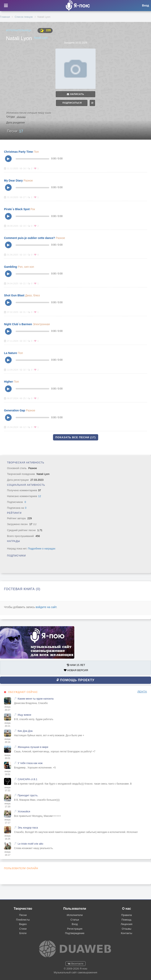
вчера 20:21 (8, 725)
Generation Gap (15, 410)
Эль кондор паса (28, 828)
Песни (15, 131)
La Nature (11, 353)
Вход (75, 924)
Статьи (75, 920)
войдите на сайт (46, 607)
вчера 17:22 (8, 789)
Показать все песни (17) (76, 437)
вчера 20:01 (8, 757)
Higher (8, 382)
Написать (75, 94)
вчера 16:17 (8, 853)
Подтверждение (75, 933)
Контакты (127, 933)
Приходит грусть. (28, 795)
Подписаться (72, 103)
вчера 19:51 (8, 773)
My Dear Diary (13, 181)
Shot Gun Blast (14, 295)
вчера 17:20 (8, 805)
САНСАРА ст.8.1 (28, 779)
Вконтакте (75, 964)
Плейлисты (23, 920)
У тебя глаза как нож (30, 763)
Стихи (23, 929)
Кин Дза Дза (25, 731)
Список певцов (24, 17)
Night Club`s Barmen (18, 324)
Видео (23, 924)
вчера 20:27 (8, 708)
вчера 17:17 (8, 821)
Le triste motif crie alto (30, 844)
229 (45, 31)
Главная (5, 17)
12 (40, 496)
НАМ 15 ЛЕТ (76, 665)
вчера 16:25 (8, 837)
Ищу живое (24, 715)
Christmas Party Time (18, 152)
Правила (127, 915)
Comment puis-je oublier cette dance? (30, 238)
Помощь (127, 920)
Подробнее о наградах (42, 549)
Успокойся (24, 811)
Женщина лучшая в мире (33, 747)
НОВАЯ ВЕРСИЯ (76, 670)
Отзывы (127, 929)
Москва (21, 116)
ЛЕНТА (142, 692)
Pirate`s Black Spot (17, 209)
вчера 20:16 (8, 741)
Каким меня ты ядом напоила (36, 699)
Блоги (23, 933)
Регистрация (75, 929)
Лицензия (127, 924)
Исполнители (75, 915)
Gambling (11, 267)
